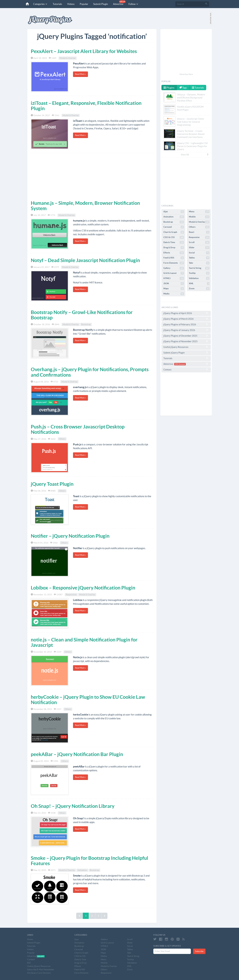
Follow (133, 4)
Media (174, 294)
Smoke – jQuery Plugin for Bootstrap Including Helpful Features (89, 861)
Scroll (199, 242)
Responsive (71, 595)
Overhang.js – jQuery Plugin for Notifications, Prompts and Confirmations (90, 372)
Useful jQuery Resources (186, 347)
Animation (174, 217)
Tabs (199, 263)
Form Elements (174, 263)
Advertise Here (186, 74)
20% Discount (180, 364)
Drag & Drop (174, 248)
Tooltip (199, 273)
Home (30, 939)
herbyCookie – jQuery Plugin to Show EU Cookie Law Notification (88, 700)
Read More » (80, 74)
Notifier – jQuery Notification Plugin (70, 536)
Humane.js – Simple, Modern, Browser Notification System (85, 206)
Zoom (199, 289)
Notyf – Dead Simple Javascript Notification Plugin (85, 260)
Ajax (174, 212)
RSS (29, 963)
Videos (71, 4)
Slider (199, 248)
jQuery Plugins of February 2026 (186, 324)
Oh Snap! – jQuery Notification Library (73, 806)
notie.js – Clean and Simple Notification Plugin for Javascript (84, 642)
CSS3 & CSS (174, 237)
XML (199, 284)
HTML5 (174, 278)
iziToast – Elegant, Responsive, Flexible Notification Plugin (86, 106)
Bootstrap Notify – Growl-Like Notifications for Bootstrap (82, 315)
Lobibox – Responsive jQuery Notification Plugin (83, 588)
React (199, 232)
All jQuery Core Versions (39, 973)
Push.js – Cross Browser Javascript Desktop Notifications (78, 429)
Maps (174, 289)
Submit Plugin (101, 4)
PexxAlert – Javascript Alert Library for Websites (84, 51)
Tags (183, 88)
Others (62, 439)
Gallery (174, 268)
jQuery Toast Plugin (52, 484)
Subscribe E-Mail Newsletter (41, 969)
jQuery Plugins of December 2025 (186, 336)
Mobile (199, 217)
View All (195, 154)
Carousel (174, 227)
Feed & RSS (174, 258)
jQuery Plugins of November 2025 (186, 341)
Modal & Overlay (68, 58)
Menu (199, 212)
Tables (199, 258)
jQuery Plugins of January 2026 (186, 330)
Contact (186, 369)
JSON (174, 284)
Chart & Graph (174, 232)
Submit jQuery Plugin (186, 353)
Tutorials (57, 4)
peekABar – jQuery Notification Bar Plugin (77, 754)
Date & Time (174, 242)
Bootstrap (86, 324)
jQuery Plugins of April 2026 (186, 313)
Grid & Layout (174, 273)
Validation (82, 870)
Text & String (199, 268)
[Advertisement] (92, 176)
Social (199, 253)
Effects (174, 253)
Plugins (169, 88)
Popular (84, 4)
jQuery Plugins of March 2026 (186, 319)
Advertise (119, 3)
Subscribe (199, 951)
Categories (40, 4)
